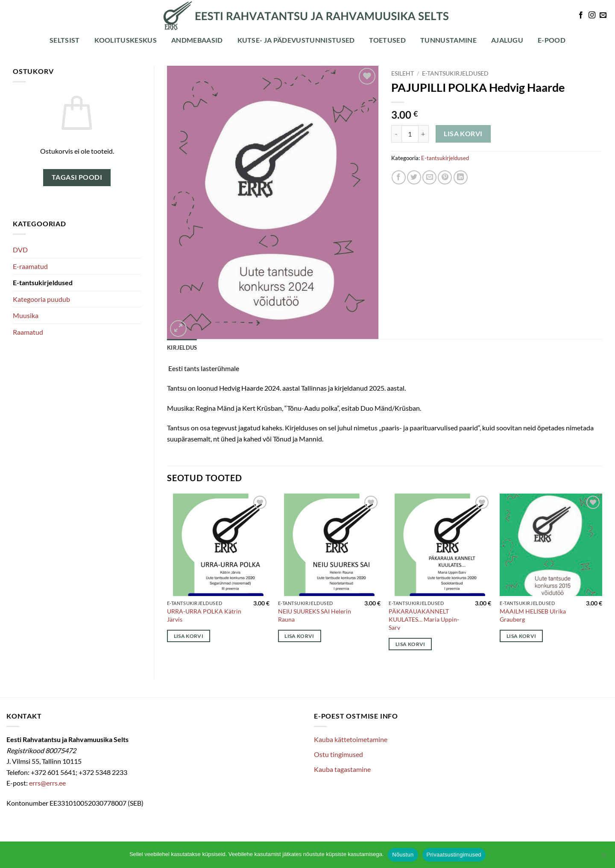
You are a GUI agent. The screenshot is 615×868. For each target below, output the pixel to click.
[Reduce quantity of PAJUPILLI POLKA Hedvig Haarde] (396, 134)
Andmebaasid (197, 40)
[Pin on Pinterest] (445, 177)
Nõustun (403, 855)
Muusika (26, 315)
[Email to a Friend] (429, 177)
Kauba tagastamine (342, 769)
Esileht (403, 73)
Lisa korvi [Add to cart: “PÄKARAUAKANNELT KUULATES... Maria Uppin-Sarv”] (410, 644)
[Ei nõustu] (603, 857)
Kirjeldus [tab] (182, 348)
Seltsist (65, 40)
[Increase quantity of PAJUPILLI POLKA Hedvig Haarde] (424, 134)
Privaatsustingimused (454, 855)
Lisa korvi (463, 134)
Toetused (387, 40)
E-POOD (552, 40)
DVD (20, 250)
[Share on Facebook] (399, 177)
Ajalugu (507, 40)
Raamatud (28, 332)
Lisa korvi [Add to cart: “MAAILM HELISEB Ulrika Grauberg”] (521, 636)
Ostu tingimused (338, 754)
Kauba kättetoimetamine (351, 739)
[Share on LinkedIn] (461, 177)
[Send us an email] (603, 15)
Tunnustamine (448, 40)
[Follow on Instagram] (592, 15)
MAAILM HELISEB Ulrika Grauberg (533, 615)
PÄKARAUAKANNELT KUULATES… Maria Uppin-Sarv (424, 619)
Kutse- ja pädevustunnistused (296, 40)
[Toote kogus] (410, 134)
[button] (178, 329)
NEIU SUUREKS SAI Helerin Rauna (315, 615)
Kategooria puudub (41, 299)
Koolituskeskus (126, 40)
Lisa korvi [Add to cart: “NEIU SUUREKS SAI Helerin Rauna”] (299, 636)
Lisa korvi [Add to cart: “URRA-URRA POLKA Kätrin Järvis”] (189, 636)
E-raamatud (30, 266)
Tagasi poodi (77, 177)
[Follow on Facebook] (581, 15)
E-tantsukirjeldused (43, 282)
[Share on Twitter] (414, 177)
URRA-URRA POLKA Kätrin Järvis (204, 615)
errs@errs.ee (47, 783)
